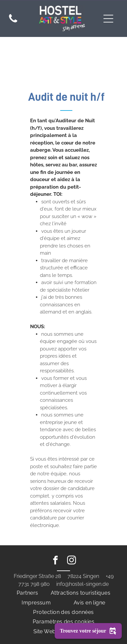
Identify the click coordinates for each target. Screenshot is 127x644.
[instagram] (72, 561)
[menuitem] (27, 593)
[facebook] (56, 561)
